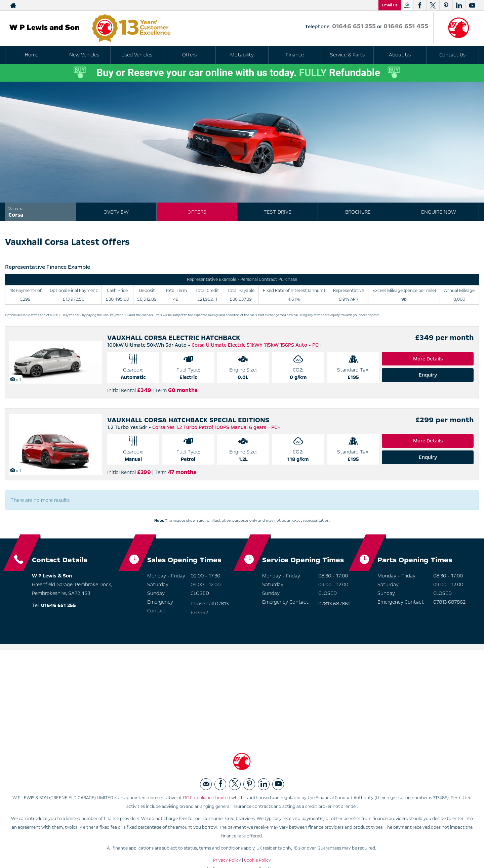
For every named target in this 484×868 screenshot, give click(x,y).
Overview (116, 212)
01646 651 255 (290, 5)
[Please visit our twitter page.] (433, 5)
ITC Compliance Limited (207, 798)
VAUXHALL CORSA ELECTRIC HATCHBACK (174, 338)
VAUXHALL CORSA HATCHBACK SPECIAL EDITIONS (188, 420)
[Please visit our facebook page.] (420, 5)
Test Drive (277, 212)
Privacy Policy (227, 860)
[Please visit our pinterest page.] (446, 5)
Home (32, 55)
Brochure (358, 212)
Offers (197, 212)
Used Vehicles (137, 55)
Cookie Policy (257, 860)
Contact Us (452, 55)
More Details (428, 359)
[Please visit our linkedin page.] (459, 5)
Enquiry (428, 375)
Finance (295, 55)
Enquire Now (439, 212)
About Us (400, 55)
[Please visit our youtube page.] (472, 5)
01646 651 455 (349, 5)
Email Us (390, 5)
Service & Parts (347, 55)
